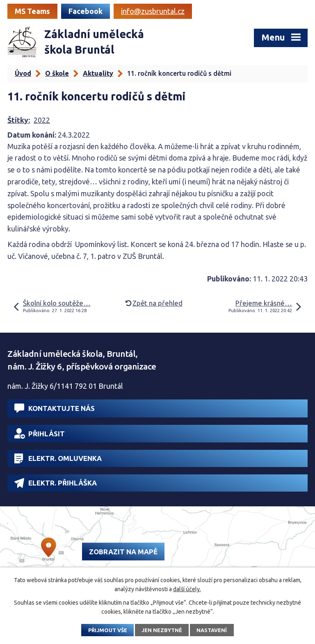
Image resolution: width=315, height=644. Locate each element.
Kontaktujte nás (55, 408)
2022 (42, 120)
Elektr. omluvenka (58, 458)
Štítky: (19, 120)
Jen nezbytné (162, 630)
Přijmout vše (108, 630)
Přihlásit (40, 433)
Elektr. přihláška (56, 483)
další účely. (187, 589)
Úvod (23, 73)
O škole (57, 73)
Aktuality (98, 73)
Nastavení (212, 630)
